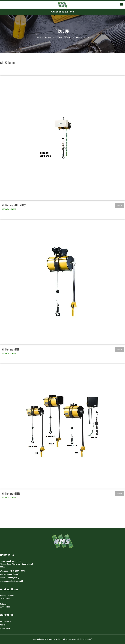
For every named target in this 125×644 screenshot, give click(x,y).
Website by (86, 639)
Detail (119, 206)
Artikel (3, 625)
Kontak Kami (5, 628)
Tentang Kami (5, 621)
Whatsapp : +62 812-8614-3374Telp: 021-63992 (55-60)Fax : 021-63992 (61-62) (12, 574)
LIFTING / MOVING (9, 209)
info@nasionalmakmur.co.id (11, 581)
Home (38, 37)
